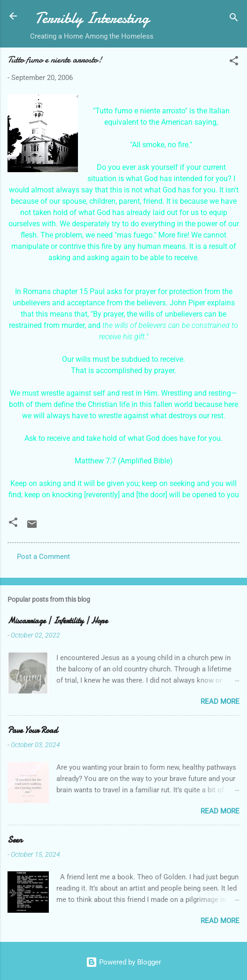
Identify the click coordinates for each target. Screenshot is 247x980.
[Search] (234, 19)
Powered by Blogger (123, 962)
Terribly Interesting (92, 18)
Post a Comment (43, 557)
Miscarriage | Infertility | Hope (58, 621)
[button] (234, 62)
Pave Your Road (33, 730)
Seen (15, 840)
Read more (220, 701)
